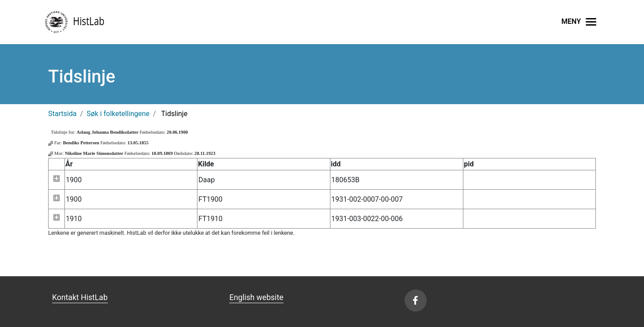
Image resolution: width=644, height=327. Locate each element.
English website (256, 297)
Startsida (62, 114)
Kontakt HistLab (80, 297)
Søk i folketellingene (118, 114)
